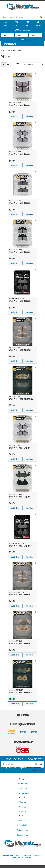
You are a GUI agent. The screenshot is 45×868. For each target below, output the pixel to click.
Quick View (30, 116)
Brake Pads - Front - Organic (19, 105)
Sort (18, 63)
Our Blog (22, 807)
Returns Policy (22, 830)
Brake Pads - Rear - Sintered (20, 595)
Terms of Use (22, 820)
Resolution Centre (22, 794)
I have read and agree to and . (25, 769)
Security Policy (22, 835)
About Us (22, 802)
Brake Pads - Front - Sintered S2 (21, 399)
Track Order (22, 789)
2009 (19, 51)
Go (23, 39)
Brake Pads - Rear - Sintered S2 (21, 692)
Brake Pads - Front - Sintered (20, 350)
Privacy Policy (38, 770)
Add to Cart (15, 116)
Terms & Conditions (33, 768)
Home (3, 51)
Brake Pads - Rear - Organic (19, 448)
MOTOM (11, 51)
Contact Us (22, 812)
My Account (22, 784)
